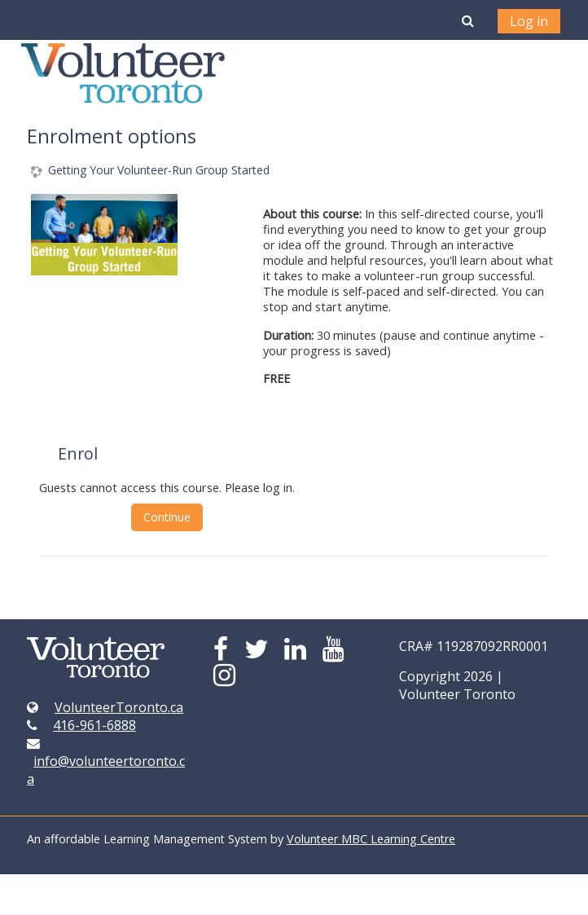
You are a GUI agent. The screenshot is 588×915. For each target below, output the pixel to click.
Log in (529, 21)
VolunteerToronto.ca (119, 707)
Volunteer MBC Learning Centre (371, 839)
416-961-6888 (94, 725)
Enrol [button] (78, 453)
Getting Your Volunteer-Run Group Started (159, 171)
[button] (468, 20)
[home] (123, 73)
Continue (167, 517)
